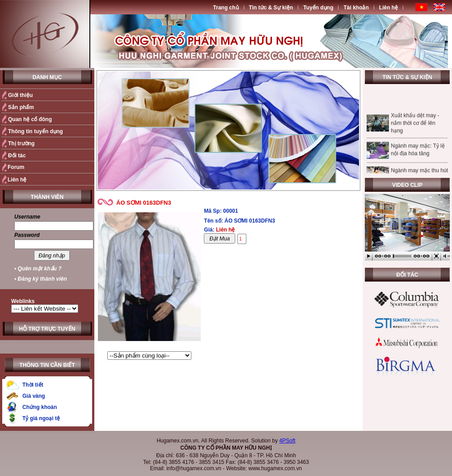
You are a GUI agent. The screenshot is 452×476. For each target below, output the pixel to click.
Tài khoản (356, 8)
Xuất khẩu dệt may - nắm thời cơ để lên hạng (415, 126)
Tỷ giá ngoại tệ (41, 418)
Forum (16, 167)
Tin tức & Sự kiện (271, 8)
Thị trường (21, 143)
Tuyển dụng (318, 8)
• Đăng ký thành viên (41, 279)
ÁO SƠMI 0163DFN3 (144, 203)
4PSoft (287, 441)
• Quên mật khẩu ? (38, 269)
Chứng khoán (40, 407)
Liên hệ (389, 8)
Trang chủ (226, 8)
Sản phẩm (21, 107)
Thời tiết (33, 385)
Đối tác (17, 156)
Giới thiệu (20, 95)
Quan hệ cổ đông (30, 119)
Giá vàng (34, 396)
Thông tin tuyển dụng (36, 131)
